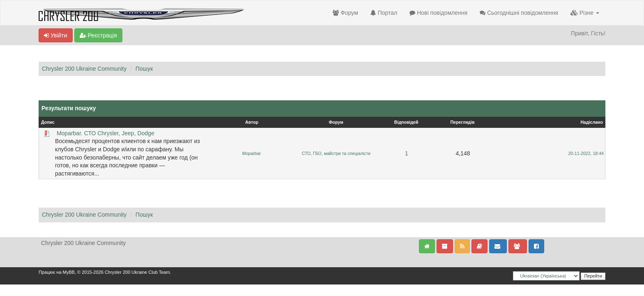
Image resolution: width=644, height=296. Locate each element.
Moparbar (252, 153)
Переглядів (462, 122)
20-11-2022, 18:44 (586, 153)
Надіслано (592, 122)
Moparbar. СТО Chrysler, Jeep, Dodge (106, 133)
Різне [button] (585, 13)
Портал (384, 13)
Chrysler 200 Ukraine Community (84, 69)
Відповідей (406, 122)
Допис (48, 122)
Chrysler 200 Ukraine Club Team (137, 272)
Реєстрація (98, 35)
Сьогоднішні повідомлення (519, 13)
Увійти (56, 35)
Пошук (144, 69)
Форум (345, 13)
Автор (252, 122)
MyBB (69, 272)
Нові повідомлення (438, 13)
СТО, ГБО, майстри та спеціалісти (336, 153)
